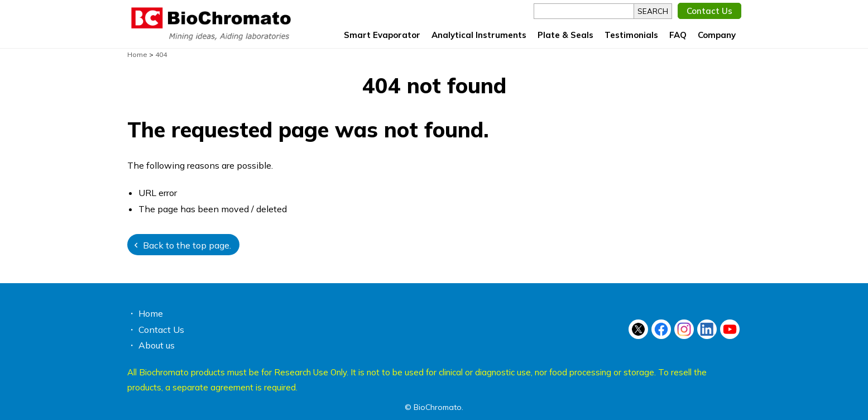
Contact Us (709, 11)
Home (151, 313)
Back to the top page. (187, 245)
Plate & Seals (565, 35)
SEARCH (653, 11)
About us (157, 345)
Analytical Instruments (479, 35)
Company (717, 35)
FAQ (678, 35)
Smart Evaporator (382, 35)
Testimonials (631, 35)
